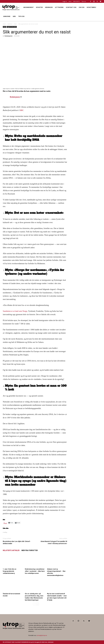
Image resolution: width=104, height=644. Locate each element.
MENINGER (49, 7)
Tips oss (84, 1)
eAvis (70, 1)
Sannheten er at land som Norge (15, 311)
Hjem (4, 24)
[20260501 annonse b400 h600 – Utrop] (86, 102)
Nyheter (10, 24)
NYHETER (39, 7)
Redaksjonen (9, 36)
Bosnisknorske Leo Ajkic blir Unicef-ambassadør (17, 542)
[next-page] (37, 604)
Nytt (15, 24)
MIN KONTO (76, 1)
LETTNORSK (59, 7)
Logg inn (65, 1)
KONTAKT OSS (71, 7)
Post (5, 523)
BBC (22, 110)
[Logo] (11, 7)
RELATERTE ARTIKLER (11, 550)
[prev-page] (34, 604)
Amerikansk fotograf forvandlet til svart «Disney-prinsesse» (54, 542)
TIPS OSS (21, 16)
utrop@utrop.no (42, 635)
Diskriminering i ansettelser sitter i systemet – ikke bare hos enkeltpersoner (35, 571)
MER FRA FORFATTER (30, 550)
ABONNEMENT (28, 7)
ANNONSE (7, 16)
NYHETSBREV (91, 7)
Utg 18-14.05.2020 (12, 27)
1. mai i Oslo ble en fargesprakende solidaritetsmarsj (10, 571)
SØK (14, 16)
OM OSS (82, 7)
